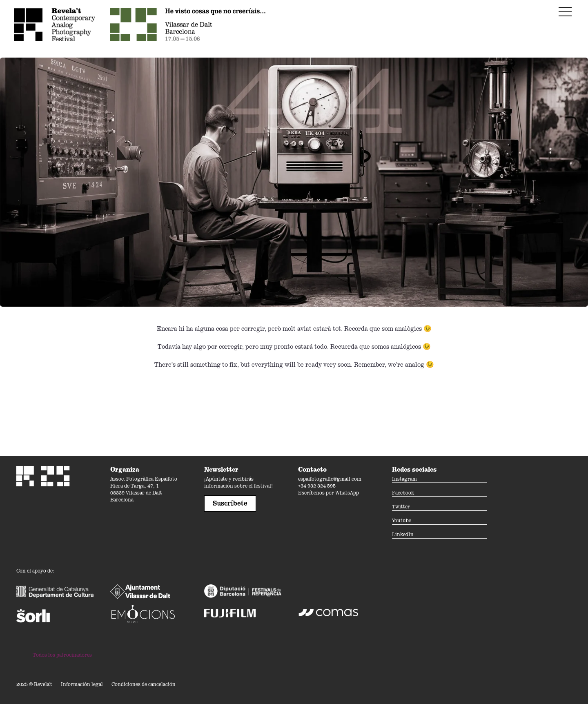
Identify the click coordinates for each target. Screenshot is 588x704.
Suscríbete (230, 503)
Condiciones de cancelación (144, 684)
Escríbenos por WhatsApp (329, 493)
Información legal (82, 684)
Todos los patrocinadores (62, 655)
